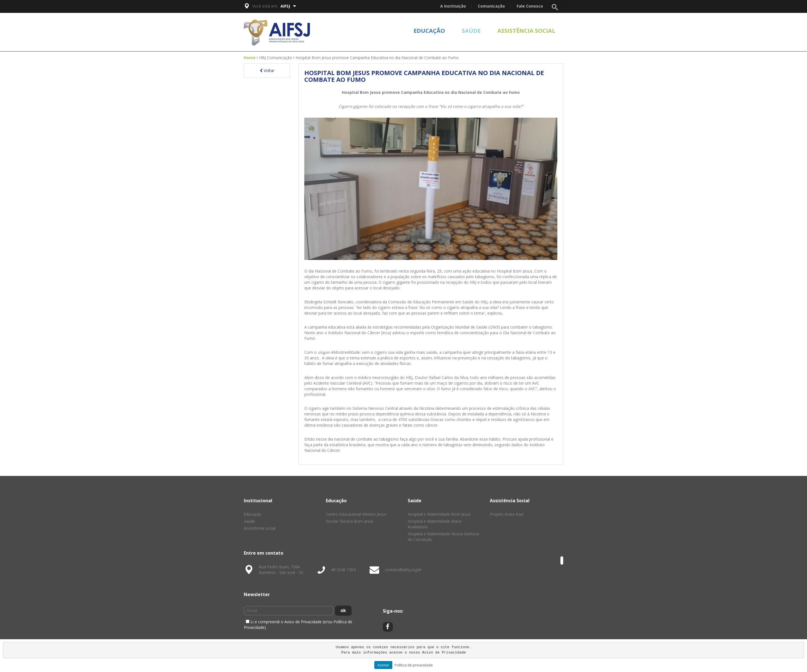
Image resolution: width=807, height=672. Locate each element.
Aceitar (383, 665)
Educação (429, 31)
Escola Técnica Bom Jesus (350, 521)
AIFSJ (288, 6)
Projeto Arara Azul (506, 514)
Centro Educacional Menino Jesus (356, 514)
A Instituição (453, 6)
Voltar (267, 70)
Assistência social (526, 31)
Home (250, 58)
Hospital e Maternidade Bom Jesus (439, 514)
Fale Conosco (530, 6)
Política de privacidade (414, 665)
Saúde (471, 31)
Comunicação (491, 6)
